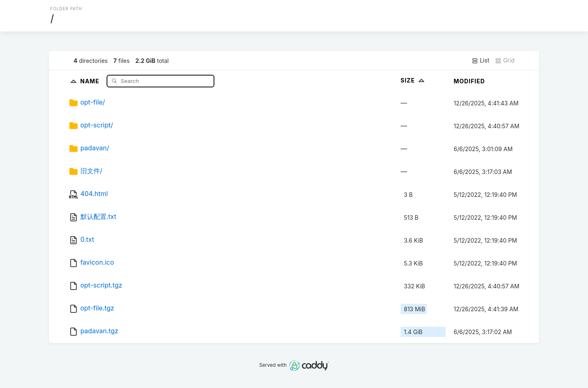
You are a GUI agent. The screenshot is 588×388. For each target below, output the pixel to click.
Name (90, 81)
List (480, 60)
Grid (505, 60)
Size (413, 80)
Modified (469, 81)
